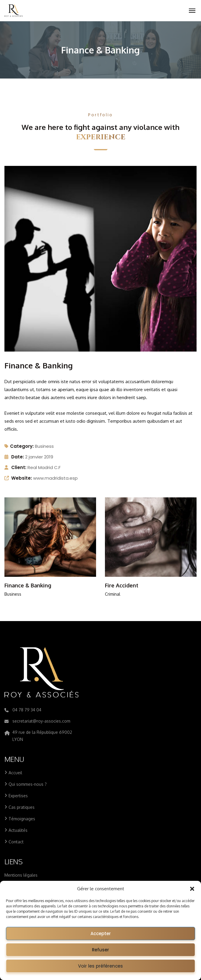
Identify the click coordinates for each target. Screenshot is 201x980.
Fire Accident (122, 585)
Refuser (100, 950)
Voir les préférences (100, 966)
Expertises (18, 796)
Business (44, 446)
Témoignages (22, 819)
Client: (19, 467)
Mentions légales (21, 875)
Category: (19, 446)
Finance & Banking (28, 585)
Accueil (15, 773)
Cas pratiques (22, 807)
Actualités (18, 830)
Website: (22, 478)
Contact (16, 842)
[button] (192, 889)
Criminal (113, 594)
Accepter (101, 934)
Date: (18, 457)
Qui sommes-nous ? (28, 784)
